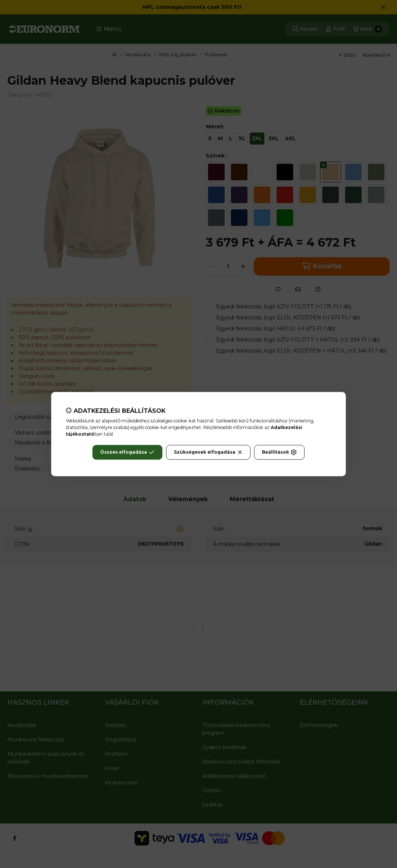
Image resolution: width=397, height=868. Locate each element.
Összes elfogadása (127, 452)
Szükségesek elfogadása (208, 452)
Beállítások (279, 452)
